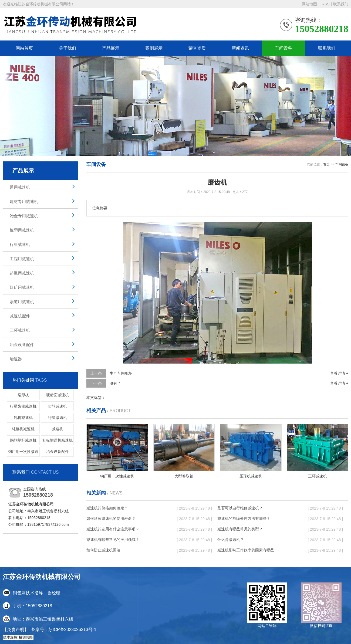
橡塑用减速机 (22, 230)
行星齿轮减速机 (23, 406)
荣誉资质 (197, 48)
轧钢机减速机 (23, 429)
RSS (326, 4)
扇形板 (23, 395)
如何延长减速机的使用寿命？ (111, 518)
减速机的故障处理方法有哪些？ (244, 518)
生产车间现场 (121, 373)
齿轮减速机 (58, 406)
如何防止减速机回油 (103, 550)
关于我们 (67, 48)
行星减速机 (20, 244)
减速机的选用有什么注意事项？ (113, 529)
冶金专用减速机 (24, 216)
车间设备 (283, 48)
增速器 (16, 359)
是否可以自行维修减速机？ (240, 508)
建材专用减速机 (24, 201)
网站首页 (24, 48)
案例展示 (154, 48)
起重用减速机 (22, 273)
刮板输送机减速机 (58, 440)
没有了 (115, 383)
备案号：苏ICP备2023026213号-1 (64, 630)
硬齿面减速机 (58, 395)
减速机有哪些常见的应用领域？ (113, 540)
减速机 (58, 429)
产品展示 (111, 48)
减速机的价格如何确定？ (107, 508)
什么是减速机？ (231, 540)
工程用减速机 (22, 259)
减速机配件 (20, 316)
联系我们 (341, 4)
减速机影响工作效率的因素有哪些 (246, 550)
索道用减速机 (22, 302)
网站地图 (310, 4)
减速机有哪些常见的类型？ (240, 529)
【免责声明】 (16, 630)
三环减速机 (20, 330)
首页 (326, 164)
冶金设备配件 (22, 345)
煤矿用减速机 (22, 287)
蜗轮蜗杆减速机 (23, 440)
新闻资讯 (240, 48)
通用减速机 (20, 187)
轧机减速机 (23, 418)
